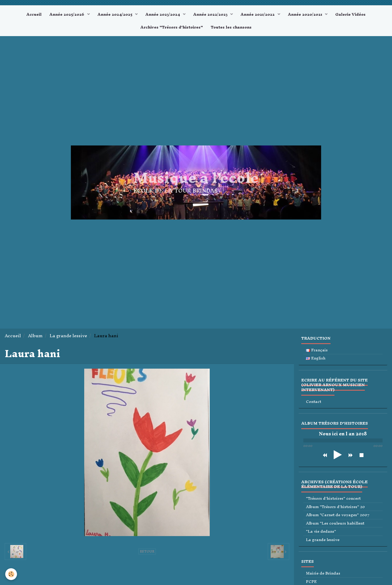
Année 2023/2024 (163, 14)
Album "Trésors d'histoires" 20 (335, 507)
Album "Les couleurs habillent (335, 523)
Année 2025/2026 (67, 14)
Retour (147, 552)
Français (317, 350)
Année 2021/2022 (258, 14)
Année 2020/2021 (306, 14)
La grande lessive (68, 336)
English (316, 358)
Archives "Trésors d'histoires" (172, 27)
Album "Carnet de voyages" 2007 (338, 515)
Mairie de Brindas (323, 573)
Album (35, 336)
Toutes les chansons (231, 27)
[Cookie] (11, 574)
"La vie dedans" (321, 531)
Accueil (34, 14)
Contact (314, 402)
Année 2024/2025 (115, 14)
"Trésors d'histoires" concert (333, 499)
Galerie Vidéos (350, 14)
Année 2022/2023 (211, 14)
